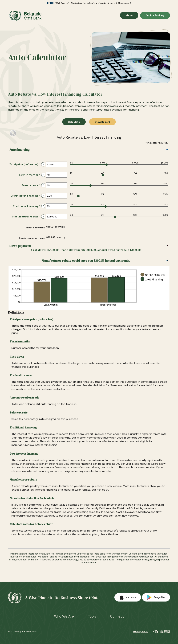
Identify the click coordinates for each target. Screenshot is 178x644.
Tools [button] (92, 616)
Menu (132, 16)
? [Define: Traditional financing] (43, 208)
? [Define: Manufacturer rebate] (43, 218)
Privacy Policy (140, 631)
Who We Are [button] (64, 616)
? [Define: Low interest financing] (43, 197)
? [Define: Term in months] (43, 177)
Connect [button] (117, 616)
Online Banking (155, 16)
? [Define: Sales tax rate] (43, 187)
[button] (89, 151)
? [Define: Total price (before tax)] (43, 166)
